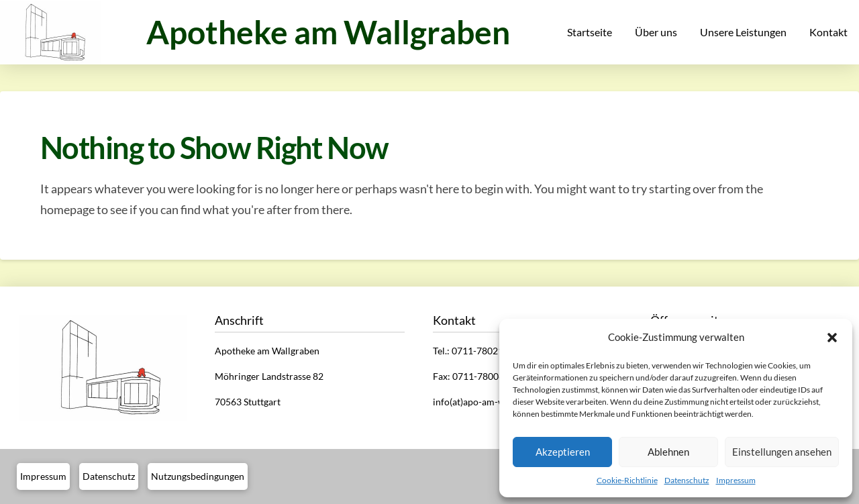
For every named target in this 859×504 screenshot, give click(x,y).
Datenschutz (687, 480)
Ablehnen (668, 452)
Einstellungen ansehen (782, 452)
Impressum (736, 480)
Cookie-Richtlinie (627, 480)
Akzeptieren (563, 452)
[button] (832, 338)
